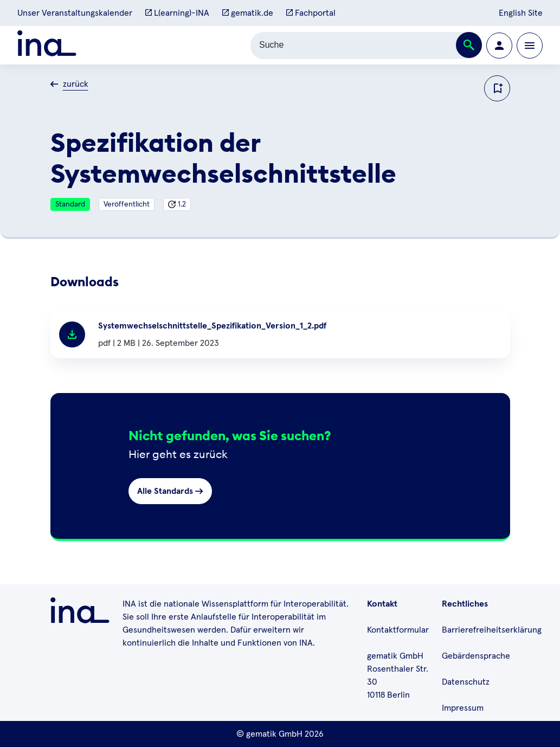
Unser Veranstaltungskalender (75, 13)
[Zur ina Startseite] (47, 45)
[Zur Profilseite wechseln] (499, 46)
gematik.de (248, 13)
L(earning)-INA (177, 13)
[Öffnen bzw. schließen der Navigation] (530, 46)
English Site (521, 13)
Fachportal (311, 13)
